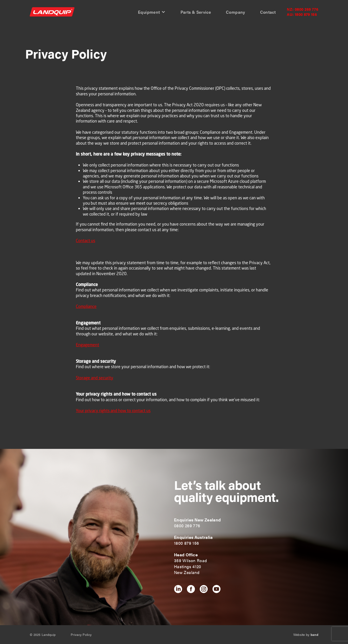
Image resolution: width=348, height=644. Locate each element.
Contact (268, 12)
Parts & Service (196, 12)
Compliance (86, 306)
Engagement (87, 345)
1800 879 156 (302, 14)
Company (236, 12)
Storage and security (95, 378)
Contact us (85, 240)
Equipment (149, 12)
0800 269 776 (303, 9)
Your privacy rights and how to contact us (113, 410)
